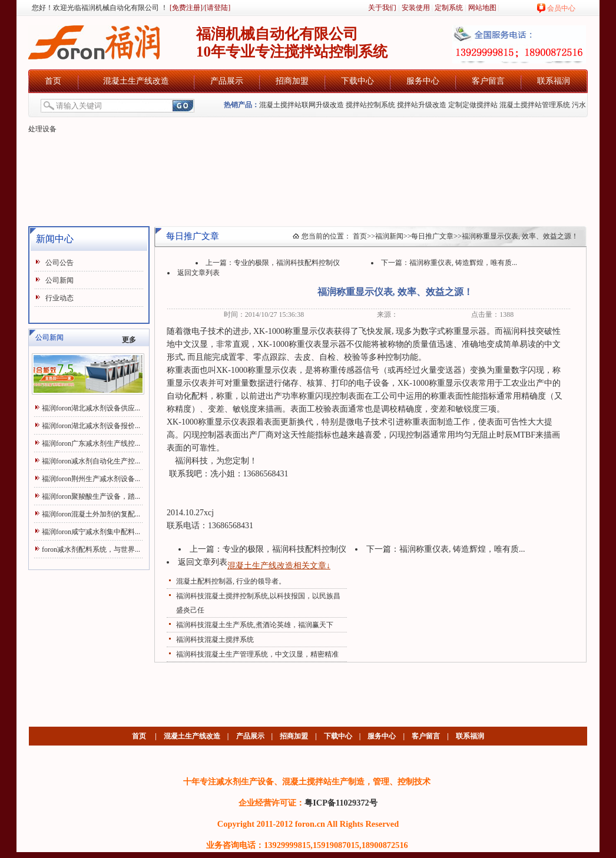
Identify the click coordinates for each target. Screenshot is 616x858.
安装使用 (416, 8)
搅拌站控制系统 (370, 105)
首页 (53, 81)
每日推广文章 (432, 236)
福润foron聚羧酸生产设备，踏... (91, 496)
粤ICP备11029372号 (341, 803)
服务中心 (423, 81)
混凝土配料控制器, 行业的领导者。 (231, 581)
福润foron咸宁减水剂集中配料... (91, 532)
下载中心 (357, 81)
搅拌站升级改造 (422, 105)
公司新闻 (59, 280)
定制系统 (449, 8)
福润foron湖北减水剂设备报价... (91, 426)
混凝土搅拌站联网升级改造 (302, 105)
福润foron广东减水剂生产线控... (91, 443)
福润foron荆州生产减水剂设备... (91, 479)
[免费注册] (185, 8)
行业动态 (59, 298)
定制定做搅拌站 (473, 105)
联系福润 (554, 81)
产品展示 (227, 81)
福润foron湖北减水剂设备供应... (91, 408)
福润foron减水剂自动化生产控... (91, 461)
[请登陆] (217, 8)
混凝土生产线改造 (136, 81)
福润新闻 (389, 236)
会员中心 (561, 8)
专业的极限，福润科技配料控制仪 (287, 263)
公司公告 (59, 263)
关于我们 (382, 8)
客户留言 (488, 81)
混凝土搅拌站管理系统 (535, 105)
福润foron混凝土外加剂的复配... (91, 514)
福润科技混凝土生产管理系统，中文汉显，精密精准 (257, 654)
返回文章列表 (198, 273)
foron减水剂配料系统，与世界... (91, 549)
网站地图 (482, 8)
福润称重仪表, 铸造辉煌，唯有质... (463, 263)
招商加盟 (292, 81)
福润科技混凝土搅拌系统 (215, 640)
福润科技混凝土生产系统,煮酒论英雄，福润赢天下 (255, 625)
